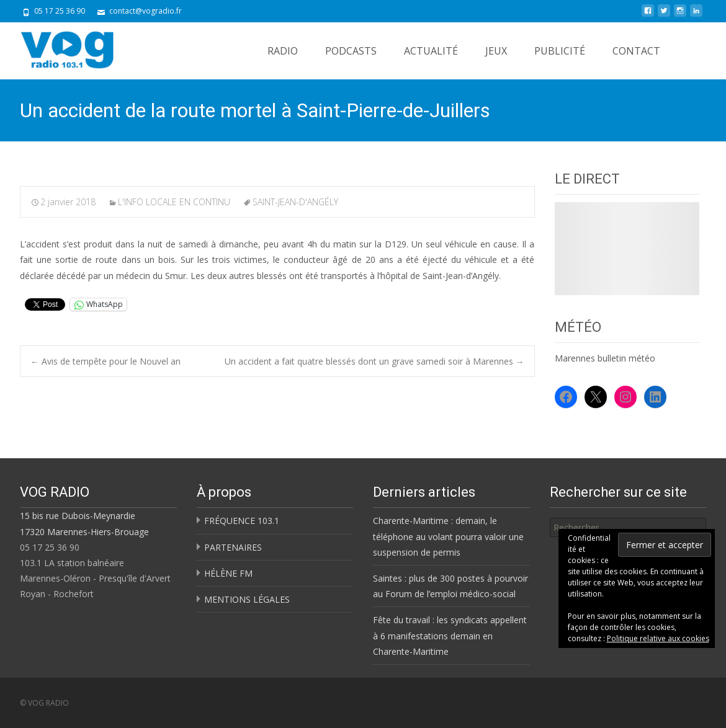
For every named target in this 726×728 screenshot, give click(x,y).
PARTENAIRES (233, 547)
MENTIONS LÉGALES (247, 599)
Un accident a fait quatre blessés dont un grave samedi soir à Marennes (374, 361)
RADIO (283, 51)
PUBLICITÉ (560, 51)
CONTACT (636, 51)
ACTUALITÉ (431, 51)
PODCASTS (351, 51)
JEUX (496, 51)
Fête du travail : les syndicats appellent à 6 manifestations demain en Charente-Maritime (450, 635)
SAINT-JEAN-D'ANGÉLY (295, 202)
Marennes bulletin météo (605, 358)
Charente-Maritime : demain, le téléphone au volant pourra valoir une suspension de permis (448, 536)
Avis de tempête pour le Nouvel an (105, 361)
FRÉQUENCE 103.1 (242, 521)
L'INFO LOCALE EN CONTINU (174, 202)
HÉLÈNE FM (228, 573)
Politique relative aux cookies (658, 638)
